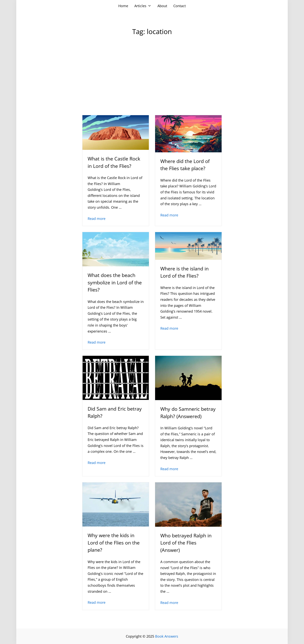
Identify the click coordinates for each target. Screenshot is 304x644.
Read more (97, 219)
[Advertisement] (152, 83)
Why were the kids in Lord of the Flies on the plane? (114, 542)
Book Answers (167, 636)
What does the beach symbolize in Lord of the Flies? (115, 282)
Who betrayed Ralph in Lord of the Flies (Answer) (186, 543)
